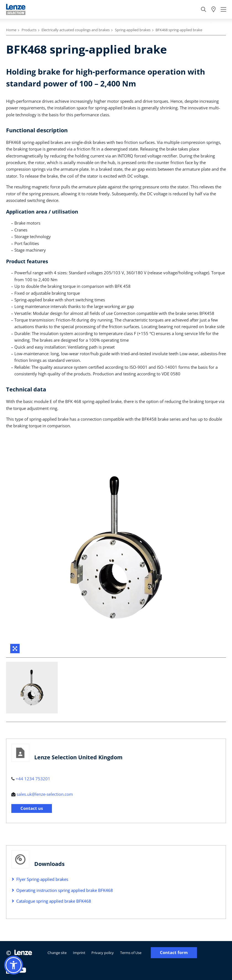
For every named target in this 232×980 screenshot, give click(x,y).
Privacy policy (103, 953)
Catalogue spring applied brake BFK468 (54, 901)
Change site (57, 953)
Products (29, 30)
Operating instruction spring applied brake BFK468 (65, 890)
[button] (14, 965)
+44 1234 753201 (33, 779)
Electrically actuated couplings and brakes (76, 30)
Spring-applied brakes (133, 30)
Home (11, 30)
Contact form (174, 953)
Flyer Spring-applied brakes (42, 879)
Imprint (79, 953)
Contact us (32, 808)
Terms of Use (131, 953)
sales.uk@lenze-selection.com (45, 794)
